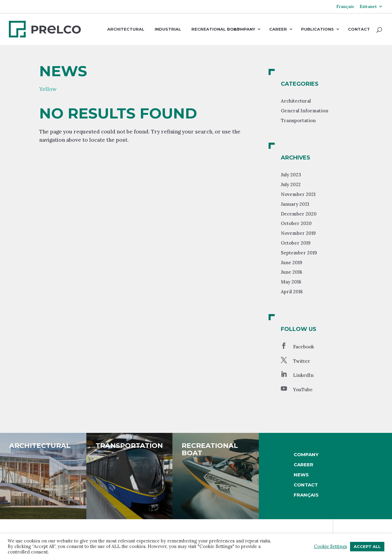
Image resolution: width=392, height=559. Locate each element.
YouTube (303, 390)
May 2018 (291, 282)
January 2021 (295, 204)
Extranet (368, 7)
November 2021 (298, 194)
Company (244, 29)
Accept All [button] (367, 546)
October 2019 (296, 243)
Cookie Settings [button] (330, 546)
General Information (305, 111)
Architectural (126, 29)
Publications (317, 29)
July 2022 (291, 184)
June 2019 (292, 263)
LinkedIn (303, 375)
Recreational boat (216, 29)
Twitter (302, 361)
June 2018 (291, 272)
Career (278, 29)
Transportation (298, 120)
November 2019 (298, 233)
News (301, 475)
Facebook (303, 347)
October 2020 (296, 223)
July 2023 (291, 175)
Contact (359, 29)
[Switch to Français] (345, 9)
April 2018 (292, 292)
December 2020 (299, 214)
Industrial (168, 29)
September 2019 (299, 253)
